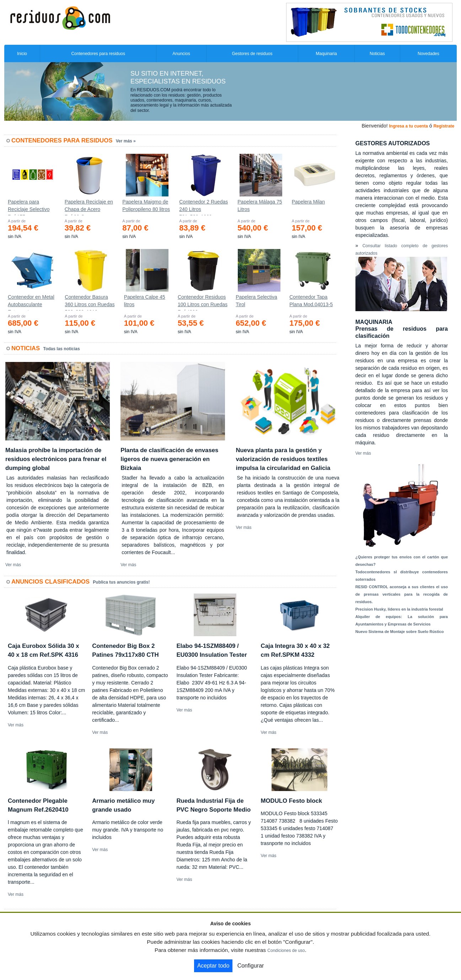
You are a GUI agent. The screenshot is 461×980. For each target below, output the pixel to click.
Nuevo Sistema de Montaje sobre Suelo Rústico (400, 632)
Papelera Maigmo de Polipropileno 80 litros (146, 205)
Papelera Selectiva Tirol (256, 301)
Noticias (377, 54)
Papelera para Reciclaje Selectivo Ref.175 (29, 207)
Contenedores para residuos (98, 54)
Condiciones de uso (286, 951)
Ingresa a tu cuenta (408, 126)
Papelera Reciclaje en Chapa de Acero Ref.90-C (89, 207)
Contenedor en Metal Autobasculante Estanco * (31, 302)
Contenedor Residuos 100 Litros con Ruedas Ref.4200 (203, 302)
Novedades (428, 54)
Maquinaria (326, 54)
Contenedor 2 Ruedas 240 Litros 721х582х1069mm (203, 207)
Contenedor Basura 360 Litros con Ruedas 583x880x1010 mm (90, 302)
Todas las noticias (62, 349)
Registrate (444, 126)
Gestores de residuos (252, 54)
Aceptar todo (213, 966)
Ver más (13, 565)
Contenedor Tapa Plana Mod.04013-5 (311, 301)
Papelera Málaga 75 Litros (260, 205)
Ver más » (126, 141)
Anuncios (181, 54)
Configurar (251, 966)
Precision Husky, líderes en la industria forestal (399, 609)
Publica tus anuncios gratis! (121, 582)
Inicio (22, 54)
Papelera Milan (308, 202)
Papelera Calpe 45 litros (145, 301)
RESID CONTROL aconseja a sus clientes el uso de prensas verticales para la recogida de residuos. (402, 594)
